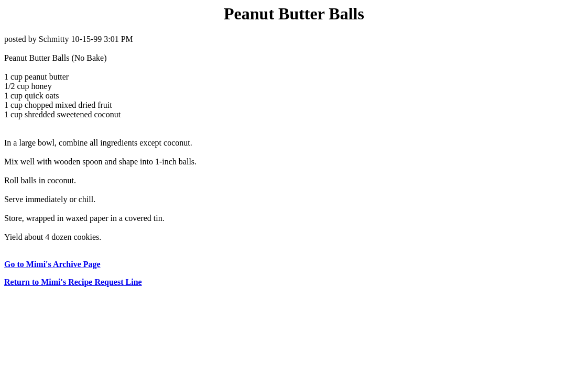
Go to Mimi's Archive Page (52, 264)
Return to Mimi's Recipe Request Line (73, 282)
